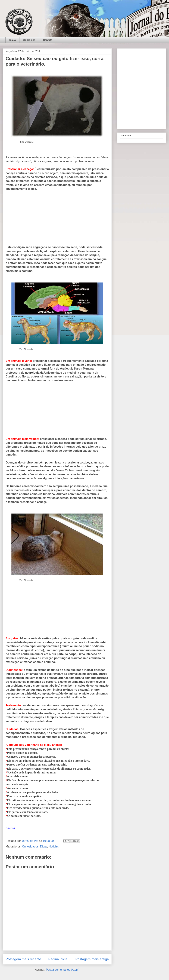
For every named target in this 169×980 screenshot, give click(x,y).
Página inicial (58, 959)
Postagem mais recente (23, 959)
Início (13, 40)
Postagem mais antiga (92, 959)
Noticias (54, 847)
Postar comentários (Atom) (63, 970)
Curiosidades (30, 847)
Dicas (44, 847)
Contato (48, 40)
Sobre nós (29, 40)
